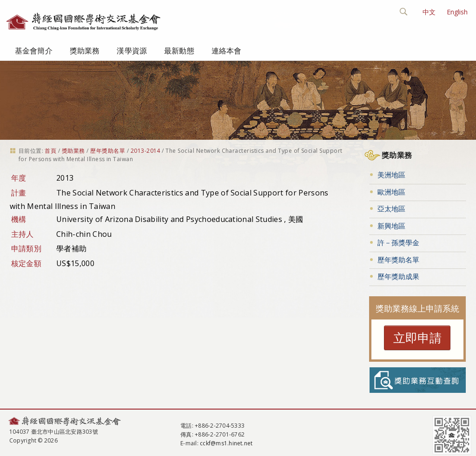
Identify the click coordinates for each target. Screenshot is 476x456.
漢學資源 (132, 51)
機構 (19, 219)
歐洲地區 (391, 192)
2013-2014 (145, 151)
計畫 (19, 193)
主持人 (23, 234)
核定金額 (26, 263)
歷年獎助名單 (108, 151)
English (457, 12)
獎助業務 (85, 51)
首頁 (50, 151)
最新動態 (179, 51)
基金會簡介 (34, 51)
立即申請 (417, 338)
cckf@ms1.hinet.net (226, 443)
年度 (19, 178)
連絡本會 (227, 51)
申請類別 (26, 248)
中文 (429, 12)
